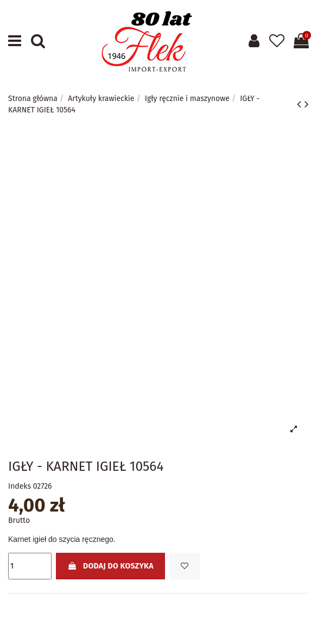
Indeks (20, 486)
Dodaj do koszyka (110, 566)
